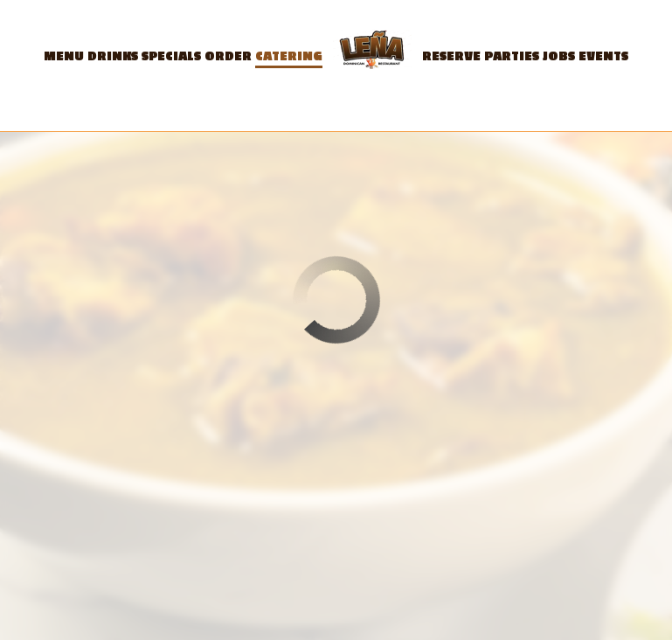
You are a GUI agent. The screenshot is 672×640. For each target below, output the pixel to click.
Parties (512, 56)
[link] (372, 52)
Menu (64, 56)
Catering (289, 56)
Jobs (559, 56)
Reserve (451, 56)
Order (228, 56)
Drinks (113, 56)
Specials (171, 56)
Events (603, 56)
